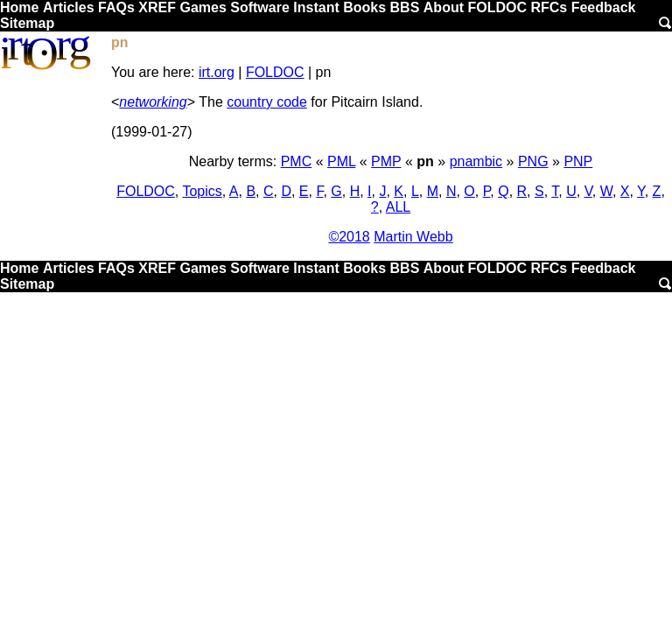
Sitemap (27, 23)
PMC (297, 161)
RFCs (549, 7)
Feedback (604, 7)
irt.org (217, 72)
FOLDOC (497, 7)
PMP (386, 161)
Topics (202, 191)
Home (19, 7)
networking (153, 102)
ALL (398, 207)
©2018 (349, 237)
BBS (405, 7)
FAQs (116, 7)
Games (203, 7)
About (444, 7)
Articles (69, 7)
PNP (578, 161)
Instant (316, 7)
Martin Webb (413, 237)
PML (341, 161)
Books (364, 7)
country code (267, 102)
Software (260, 7)
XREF (157, 7)
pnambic (476, 161)
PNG (533, 161)
